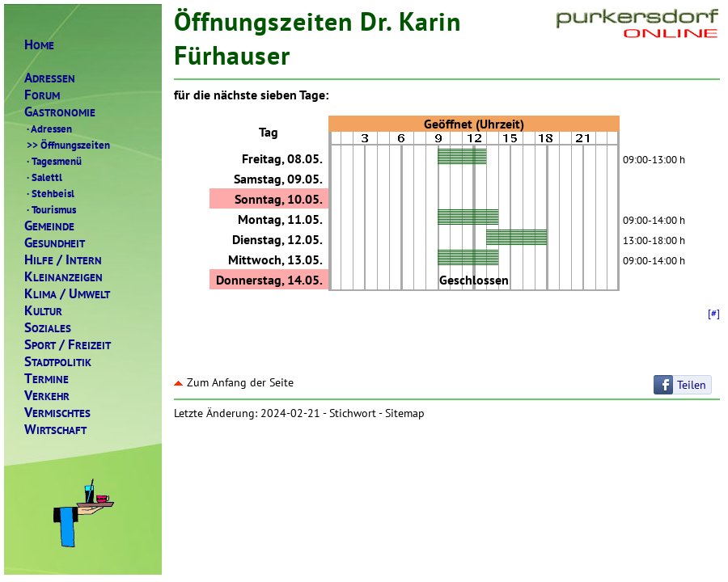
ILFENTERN (63, 260)
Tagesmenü (53, 161)
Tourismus (50, 209)
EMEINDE (49, 226)
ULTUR (43, 311)
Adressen (48, 129)
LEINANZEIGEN (63, 277)
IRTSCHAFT (55, 430)
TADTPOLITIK (58, 362)
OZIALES (48, 328)
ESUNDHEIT (55, 243)
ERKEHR (47, 396)
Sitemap (405, 413)
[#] (714, 313)
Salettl (43, 177)
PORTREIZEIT (68, 345)
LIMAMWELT (67, 294)
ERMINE (47, 379)
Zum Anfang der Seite (234, 382)
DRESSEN (50, 78)
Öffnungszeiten (67, 145)
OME (39, 45)
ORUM (42, 95)
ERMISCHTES (57, 413)
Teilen (692, 385)
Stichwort (353, 413)
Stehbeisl (49, 193)
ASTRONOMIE (60, 112)
